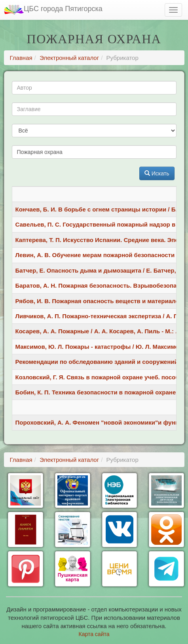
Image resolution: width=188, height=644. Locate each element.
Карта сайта (94, 634)
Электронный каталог (69, 58)
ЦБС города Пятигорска (53, 10)
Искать (157, 173)
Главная (21, 58)
